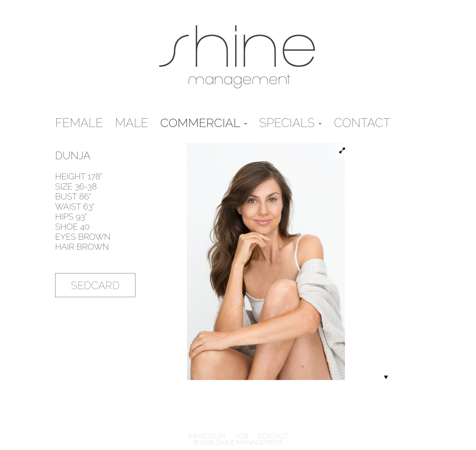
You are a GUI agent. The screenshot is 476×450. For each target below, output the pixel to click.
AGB (242, 436)
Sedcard (95, 286)
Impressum (208, 436)
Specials (291, 123)
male (132, 123)
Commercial (204, 123)
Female (79, 123)
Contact (362, 123)
